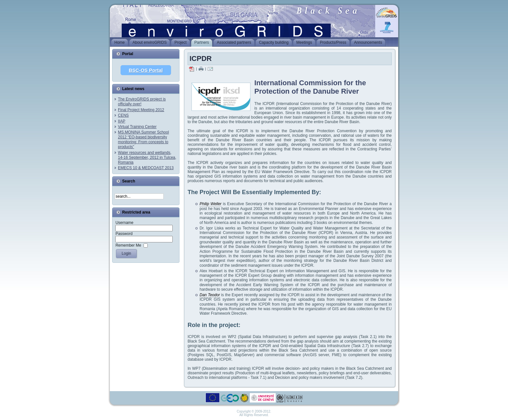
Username (124, 223)
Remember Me (128, 245)
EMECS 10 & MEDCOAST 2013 (146, 168)
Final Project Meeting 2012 (141, 110)
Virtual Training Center (137, 127)
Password (124, 234)
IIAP (122, 121)
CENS (123, 115)
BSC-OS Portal (146, 70)
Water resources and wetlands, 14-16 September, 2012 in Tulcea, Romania (147, 157)
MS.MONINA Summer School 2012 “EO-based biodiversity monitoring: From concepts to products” (143, 140)
